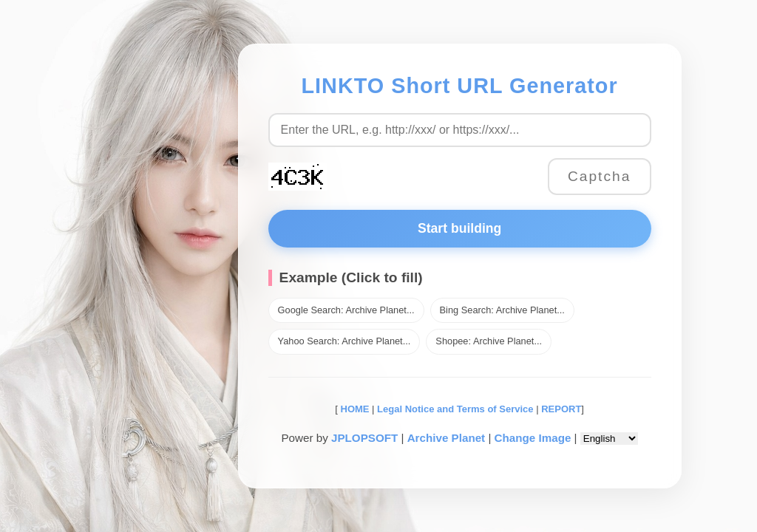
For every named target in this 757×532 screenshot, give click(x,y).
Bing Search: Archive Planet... (502, 310)
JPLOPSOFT (364, 438)
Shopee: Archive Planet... (489, 341)
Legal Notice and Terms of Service (455, 409)
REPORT (561, 409)
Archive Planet (447, 438)
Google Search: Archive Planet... (346, 310)
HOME (354, 409)
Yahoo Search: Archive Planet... (344, 341)
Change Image (533, 438)
